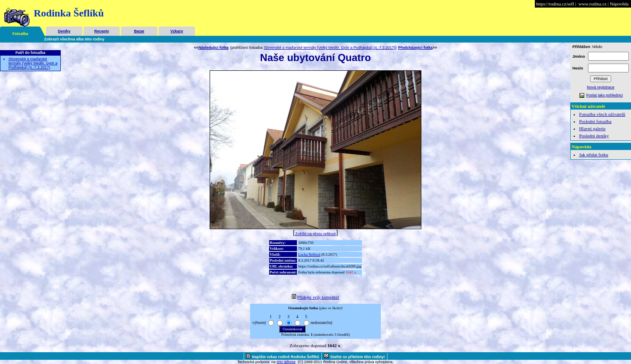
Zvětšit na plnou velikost (315, 234)
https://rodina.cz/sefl (555, 4)
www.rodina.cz (592, 4)
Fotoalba (20, 34)
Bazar (139, 31)
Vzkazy (177, 31)
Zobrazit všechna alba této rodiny (74, 39)
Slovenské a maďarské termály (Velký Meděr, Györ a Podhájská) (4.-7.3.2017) (33, 63)
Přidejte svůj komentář (318, 297)
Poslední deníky (594, 136)
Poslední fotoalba (595, 121)
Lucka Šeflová (309, 254)
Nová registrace (600, 87)
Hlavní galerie (592, 128)
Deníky (64, 31)
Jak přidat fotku (594, 155)
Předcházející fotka (415, 48)
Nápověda (619, 4)
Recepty (101, 31)
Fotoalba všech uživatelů (602, 114)
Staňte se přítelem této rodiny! (358, 357)
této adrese (286, 362)
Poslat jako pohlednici (605, 95)
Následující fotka (213, 48)
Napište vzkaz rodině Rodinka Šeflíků (286, 357)
